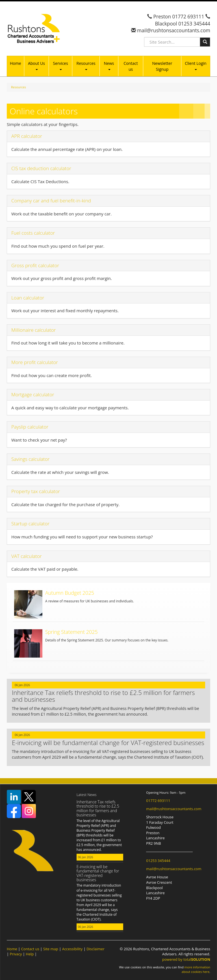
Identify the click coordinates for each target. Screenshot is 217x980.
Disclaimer (96, 949)
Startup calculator (30, 524)
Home (16, 63)
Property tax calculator (36, 491)
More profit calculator (35, 362)
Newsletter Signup (162, 66)
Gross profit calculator (35, 265)
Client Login (196, 65)
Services (61, 65)
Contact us (131, 66)
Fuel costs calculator (33, 233)
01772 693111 (188, 17)
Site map (51, 949)
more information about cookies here (196, 969)
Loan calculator (28, 298)
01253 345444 (194, 24)
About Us (36, 65)
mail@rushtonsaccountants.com (173, 30)
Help (30, 954)
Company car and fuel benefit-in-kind (51, 201)
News (109, 65)
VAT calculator (27, 556)
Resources (86, 65)
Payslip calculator (30, 427)
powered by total (186, 959)
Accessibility (72, 949)
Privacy (16, 954)
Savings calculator (30, 459)
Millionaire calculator (33, 330)
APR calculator (27, 136)
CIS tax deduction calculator (41, 168)
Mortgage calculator (33, 394)
